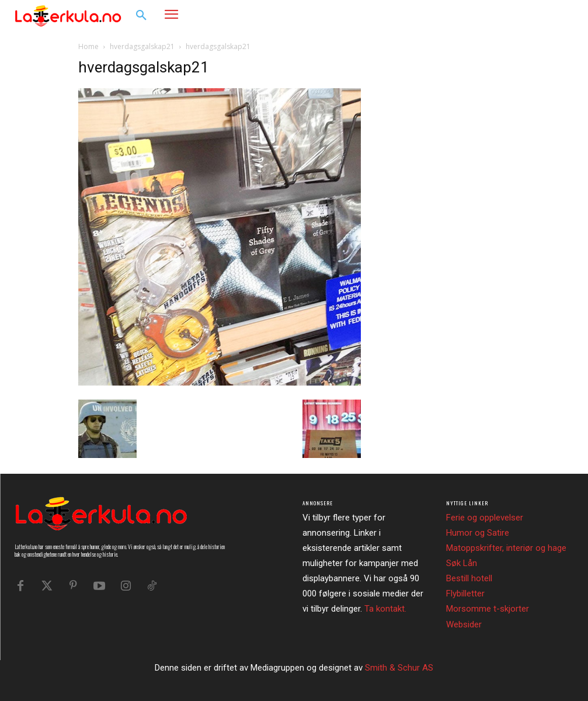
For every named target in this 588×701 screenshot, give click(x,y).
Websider (464, 624)
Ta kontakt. (385, 609)
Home (88, 46)
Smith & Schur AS (399, 668)
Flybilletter (465, 594)
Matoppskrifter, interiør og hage (506, 548)
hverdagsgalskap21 (142, 46)
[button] (141, 16)
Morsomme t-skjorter (488, 609)
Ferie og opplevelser (485, 518)
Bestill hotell (469, 578)
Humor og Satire (478, 533)
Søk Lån (462, 563)
